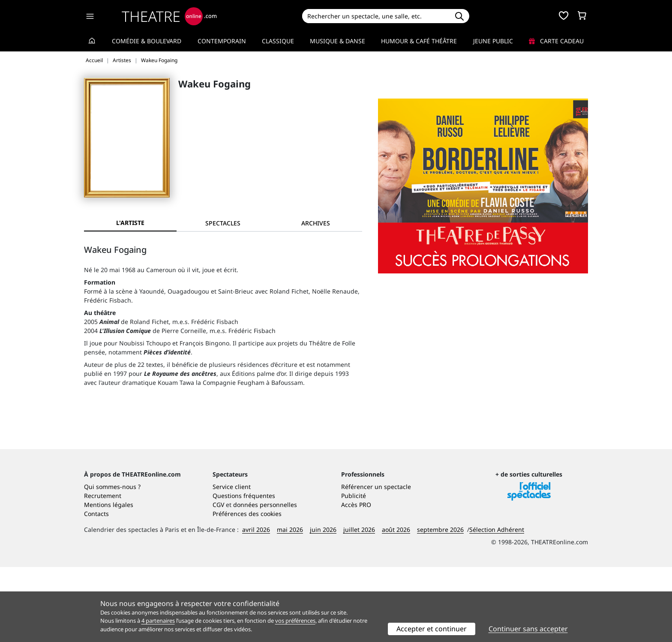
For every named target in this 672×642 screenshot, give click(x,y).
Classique (278, 41)
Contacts (96, 589)
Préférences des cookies (247, 589)
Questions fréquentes (244, 571)
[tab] (223, 223)
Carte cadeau (556, 41)
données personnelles (265, 580)
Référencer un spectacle (376, 562)
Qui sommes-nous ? (112, 562)
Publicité (354, 571)
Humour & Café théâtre (419, 41)
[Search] (376, 16)
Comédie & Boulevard (147, 41)
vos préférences (295, 621)
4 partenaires (158, 621)
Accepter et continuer (432, 629)
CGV (218, 580)
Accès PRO (356, 580)
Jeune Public (493, 41)
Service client (232, 562)
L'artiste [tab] (130, 223)
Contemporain (222, 41)
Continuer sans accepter (528, 629)
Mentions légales (109, 580)
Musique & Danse (337, 41)
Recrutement (103, 571)
